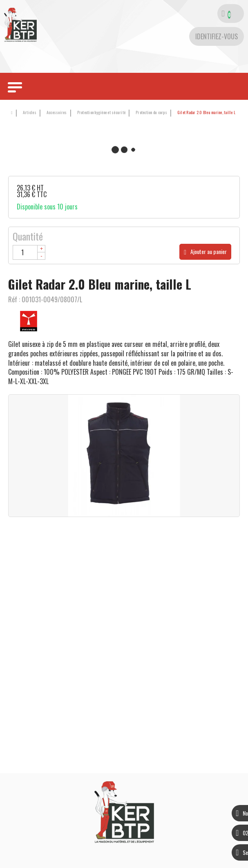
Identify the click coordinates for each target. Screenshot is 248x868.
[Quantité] (29, 252)
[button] (205, 113)
